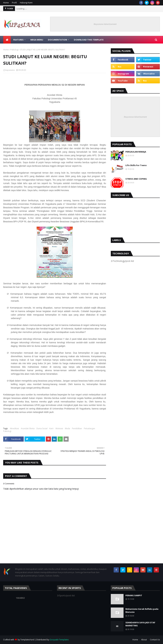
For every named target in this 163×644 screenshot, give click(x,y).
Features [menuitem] (18, 40)
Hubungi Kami (26, 3)
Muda (67, 428)
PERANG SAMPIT (134, 595)
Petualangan (89, 428)
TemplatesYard (27, 640)
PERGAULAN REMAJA (136, 152)
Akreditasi (14, 428)
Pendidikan (77, 428)
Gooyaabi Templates (59, 640)
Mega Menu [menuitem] (37, 40)
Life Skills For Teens (136, 165)
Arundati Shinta (28, 428)
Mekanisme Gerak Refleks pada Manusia (142, 611)
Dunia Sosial (42, 428)
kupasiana (10, 70)
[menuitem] (7, 40)
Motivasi (59, 428)
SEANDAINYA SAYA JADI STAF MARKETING (140, 624)
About (144, 640)
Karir (51, 428)
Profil (14, 3)
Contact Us (155, 640)
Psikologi (14, 50)
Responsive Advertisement (105, 24)
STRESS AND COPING (136, 179)
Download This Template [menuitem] (89, 40)
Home (6, 3)
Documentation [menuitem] (57, 40)
